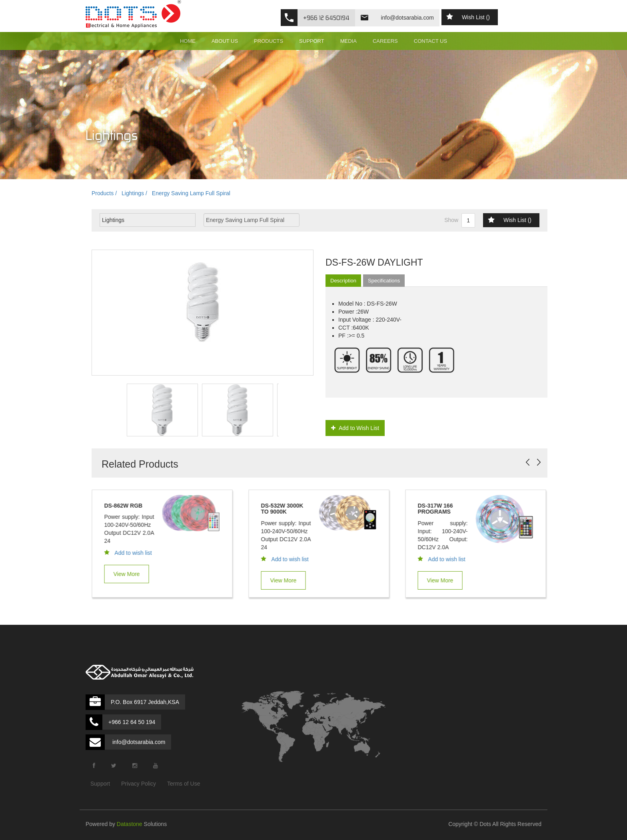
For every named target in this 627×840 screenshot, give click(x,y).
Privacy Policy (139, 784)
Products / (104, 193)
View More (130, 574)
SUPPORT (312, 41)
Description (343, 281)
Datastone (130, 824)
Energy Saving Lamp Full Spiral (191, 193)
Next (539, 462)
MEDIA (348, 41)
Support (100, 784)
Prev (527, 462)
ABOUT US (225, 41)
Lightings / (134, 193)
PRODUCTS (269, 41)
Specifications (384, 281)
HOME (188, 41)
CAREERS (385, 41)
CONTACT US (430, 41)
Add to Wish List (355, 428)
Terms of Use (184, 784)
